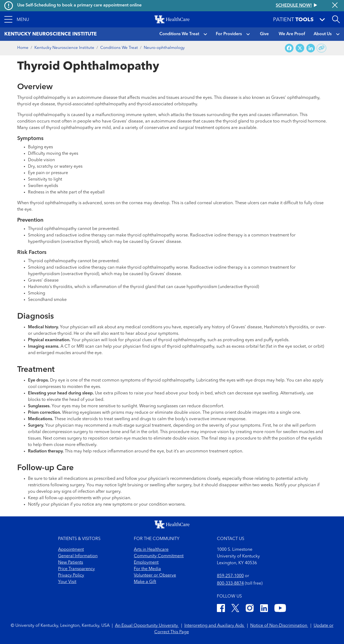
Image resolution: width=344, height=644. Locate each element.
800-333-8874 (230, 584)
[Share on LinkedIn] (311, 48)
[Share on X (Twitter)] (300, 48)
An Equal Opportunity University (147, 626)
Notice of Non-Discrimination (279, 626)
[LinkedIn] (264, 609)
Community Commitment (159, 556)
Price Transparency (76, 569)
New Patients (71, 563)
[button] (17, 19)
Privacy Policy (71, 575)
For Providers (229, 34)
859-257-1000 (230, 576)
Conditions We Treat (179, 34)
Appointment (71, 550)
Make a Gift (145, 582)
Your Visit (67, 582)
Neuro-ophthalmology (164, 48)
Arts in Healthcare (151, 550)
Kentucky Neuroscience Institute (64, 48)
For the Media (147, 569)
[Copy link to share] (322, 48)
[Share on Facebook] (289, 48)
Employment (146, 563)
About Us (323, 34)
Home (23, 48)
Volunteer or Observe (155, 575)
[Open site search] (336, 19)
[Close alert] (335, 6)
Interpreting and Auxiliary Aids (215, 626)
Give (264, 34)
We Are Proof (292, 34)
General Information (78, 556)
